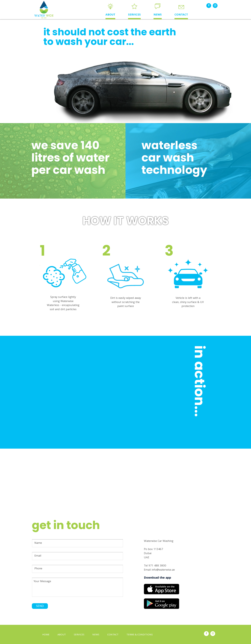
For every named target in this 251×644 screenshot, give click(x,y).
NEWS (158, 15)
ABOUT (110, 15)
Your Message (77, 587)
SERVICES (134, 15)
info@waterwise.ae (163, 570)
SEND (40, 606)
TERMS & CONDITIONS (140, 635)
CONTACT (181, 15)
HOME (46, 635)
